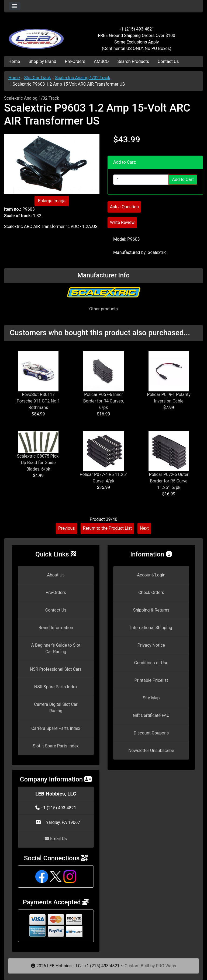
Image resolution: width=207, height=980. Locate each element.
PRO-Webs (166, 966)
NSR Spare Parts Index (56, 687)
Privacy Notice (151, 645)
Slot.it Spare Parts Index (56, 746)
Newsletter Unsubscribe (151, 751)
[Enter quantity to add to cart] (141, 180)
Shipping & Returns (151, 610)
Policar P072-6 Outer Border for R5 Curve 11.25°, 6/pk (169, 481)
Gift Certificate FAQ (151, 715)
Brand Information (56, 628)
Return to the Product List (107, 528)
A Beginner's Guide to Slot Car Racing (56, 648)
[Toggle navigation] (15, 6)
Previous (67, 528)
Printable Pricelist (151, 680)
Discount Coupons (151, 733)
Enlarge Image (52, 201)
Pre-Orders (75, 61)
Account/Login (151, 575)
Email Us (56, 839)
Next (144, 528)
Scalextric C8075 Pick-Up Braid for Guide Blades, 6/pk (38, 463)
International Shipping (151, 628)
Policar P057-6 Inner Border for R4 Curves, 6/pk (104, 401)
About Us (56, 575)
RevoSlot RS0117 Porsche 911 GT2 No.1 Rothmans (38, 401)
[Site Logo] (37, 36)
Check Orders (151, 593)
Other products (103, 309)
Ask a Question (124, 207)
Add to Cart (183, 179)
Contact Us (168, 61)
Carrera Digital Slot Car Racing (56, 708)
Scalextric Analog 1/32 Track (83, 78)
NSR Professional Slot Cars (56, 669)
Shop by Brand (42, 61)
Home (14, 61)
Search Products (133, 61)
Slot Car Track (38, 78)
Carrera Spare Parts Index (56, 728)
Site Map (151, 698)
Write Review (122, 222)
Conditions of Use (151, 663)
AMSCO (101, 61)
